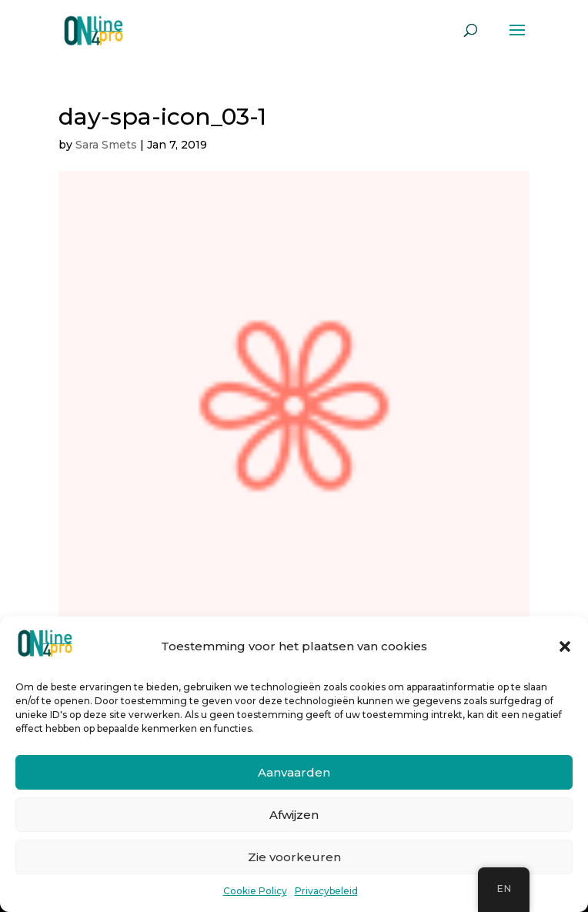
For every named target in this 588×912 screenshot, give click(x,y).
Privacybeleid (326, 891)
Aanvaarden (294, 772)
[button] (565, 646)
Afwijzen (294, 815)
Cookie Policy (255, 891)
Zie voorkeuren (294, 857)
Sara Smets (106, 145)
